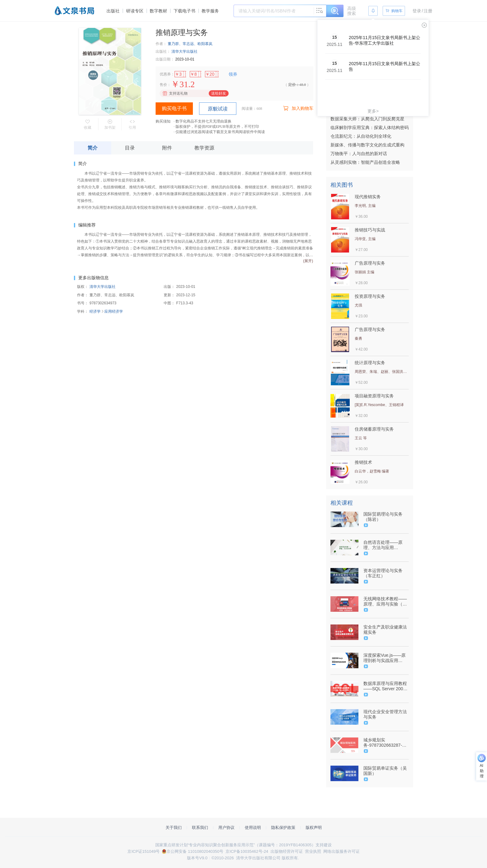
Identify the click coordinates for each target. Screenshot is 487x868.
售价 (163, 85)
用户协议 (226, 828)
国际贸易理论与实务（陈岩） (383, 517)
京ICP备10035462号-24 (247, 851)
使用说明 (253, 828)
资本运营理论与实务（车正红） (383, 573)
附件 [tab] (167, 148)
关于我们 (174, 828)
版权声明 (314, 828)
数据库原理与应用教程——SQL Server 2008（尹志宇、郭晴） (385, 686)
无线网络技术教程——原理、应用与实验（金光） (385, 602)
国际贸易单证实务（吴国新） (385, 771)
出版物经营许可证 (287, 851)
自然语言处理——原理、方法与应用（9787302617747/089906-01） (385, 545)
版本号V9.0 (197, 858)
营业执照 (313, 851)
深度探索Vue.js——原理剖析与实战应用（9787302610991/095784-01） (385, 658)
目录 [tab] (130, 148)
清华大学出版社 (184, 51)
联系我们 (200, 828)
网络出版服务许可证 (341, 851)
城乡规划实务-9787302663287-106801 (383, 743)
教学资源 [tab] (204, 148)
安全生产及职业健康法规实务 (385, 630)
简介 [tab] (93, 148)
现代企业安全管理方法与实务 (385, 714)
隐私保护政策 (283, 828)
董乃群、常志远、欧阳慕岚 (190, 44)
